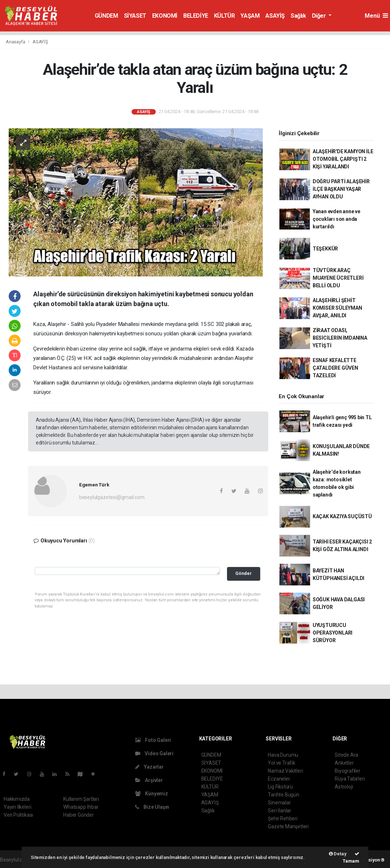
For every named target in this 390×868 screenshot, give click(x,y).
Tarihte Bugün (284, 795)
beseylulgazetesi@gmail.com (112, 497)
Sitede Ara (346, 755)
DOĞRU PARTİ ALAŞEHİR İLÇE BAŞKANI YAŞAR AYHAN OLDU (341, 189)
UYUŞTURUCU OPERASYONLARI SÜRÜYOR (333, 633)
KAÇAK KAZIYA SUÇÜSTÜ (342, 516)
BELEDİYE (196, 16)
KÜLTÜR (224, 16)
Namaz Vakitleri (285, 771)
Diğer (320, 16)
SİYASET (135, 16)
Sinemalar (279, 803)
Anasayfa (16, 42)
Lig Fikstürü (280, 787)
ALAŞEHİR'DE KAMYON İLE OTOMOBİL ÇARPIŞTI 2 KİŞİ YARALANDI (343, 159)
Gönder (243, 573)
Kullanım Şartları (81, 799)
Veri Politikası (18, 815)
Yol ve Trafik (282, 763)
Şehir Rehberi (283, 818)
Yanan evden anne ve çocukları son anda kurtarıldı (337, 219)
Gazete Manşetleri (288, 826)
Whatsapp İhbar (81, 807)
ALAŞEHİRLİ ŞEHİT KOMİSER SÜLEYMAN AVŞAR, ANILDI (337, 308)
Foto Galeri (153, 740)
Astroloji (344, 787)
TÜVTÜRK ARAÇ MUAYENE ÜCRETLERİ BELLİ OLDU (338, 278)
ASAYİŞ (275, 16)
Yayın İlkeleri (17, 807)
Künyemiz (152, 794)
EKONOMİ (165, 16)
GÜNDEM (106, 16)
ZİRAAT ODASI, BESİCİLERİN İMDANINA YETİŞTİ (340, 338)
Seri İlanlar (280, 811)
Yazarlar (149, 767)
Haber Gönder (79, 815)
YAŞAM (250, 16)
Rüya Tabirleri (350, 779)
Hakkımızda (17, 799)
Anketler (344, 763)
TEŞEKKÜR (325, 249)
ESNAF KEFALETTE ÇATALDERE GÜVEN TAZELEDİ (335, 368)
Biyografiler (348, 771)
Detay (338, 854)
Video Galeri (154, 753)
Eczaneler (279, 779)
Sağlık (298, 16)
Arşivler (149, 780)
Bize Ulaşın (152, 807)
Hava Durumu (283, 755)
